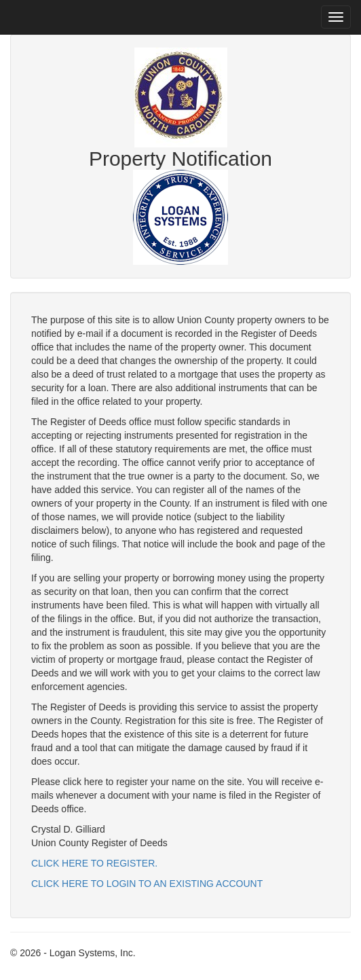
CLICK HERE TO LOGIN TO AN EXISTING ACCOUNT (147, 884)
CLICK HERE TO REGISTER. (94, 863)
